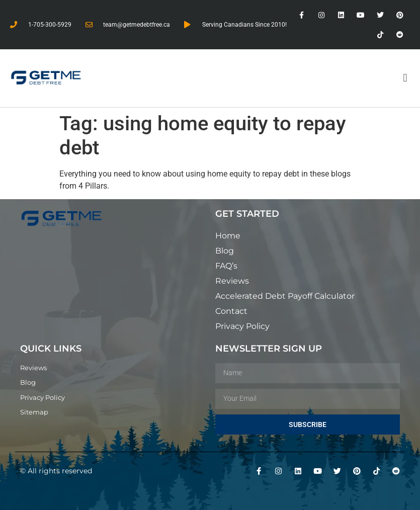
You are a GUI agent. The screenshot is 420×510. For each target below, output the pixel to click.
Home (228, 236)
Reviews (232, 281)
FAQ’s (226, 266)
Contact (231, 311)
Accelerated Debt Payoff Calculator (285, 296)
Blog (225, 251)
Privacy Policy (242, 326)
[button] (405, 78)
